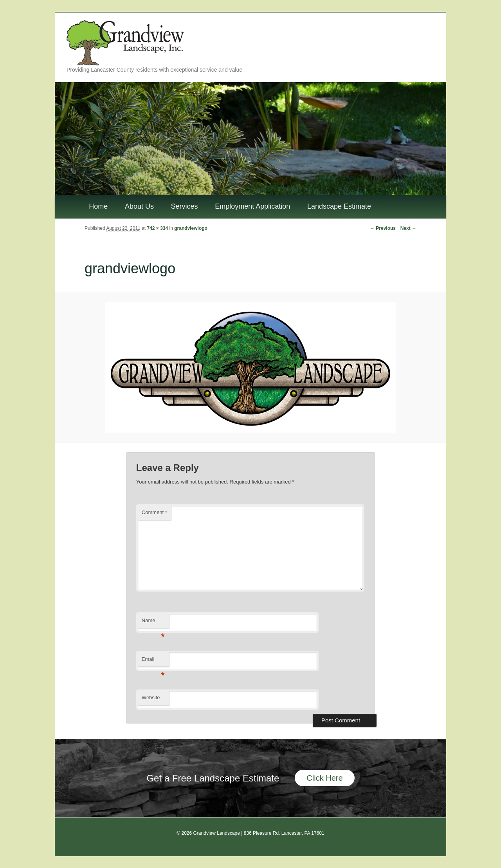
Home (98, 206)
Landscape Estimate (339, 206)
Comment (154, 512)
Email (153, 661)
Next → (408, 228)
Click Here (324, 778)
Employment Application (252, 206)
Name (153, 623)
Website (151, 697)
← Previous (383, 228)
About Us (139, 206)
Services (185, 206)
